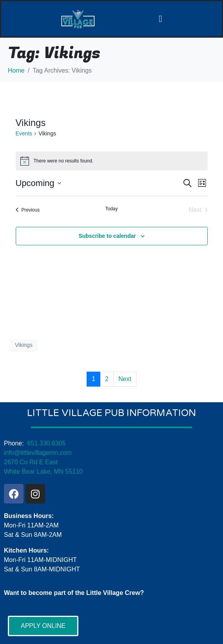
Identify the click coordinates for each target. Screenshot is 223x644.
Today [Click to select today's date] (111, 209)
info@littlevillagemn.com (38, 453)
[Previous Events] (28, 210)
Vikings (24, 345)
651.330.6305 (47, 443)
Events (24, 133)
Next (125, 379)
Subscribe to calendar (107, 236)
